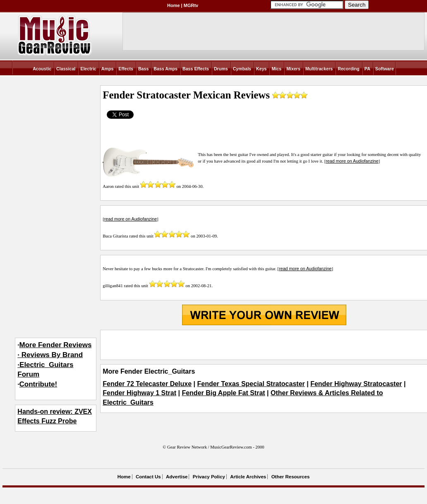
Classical (66, 69)
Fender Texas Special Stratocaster (251, 384)
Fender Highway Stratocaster (356, 384)
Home (174, 5)
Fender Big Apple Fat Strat (223, 393)
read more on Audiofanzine (352, 161)
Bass (143, 69)
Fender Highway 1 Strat (139, 393)
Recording (349, 69)
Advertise (177, 477)
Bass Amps (166, 69)
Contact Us (148, 477)
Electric (88, 69)
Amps (108, 69)
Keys (261, 69)
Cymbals (242, 69)
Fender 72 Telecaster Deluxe (147, 384)
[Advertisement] (264, 345)
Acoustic (42, 69)
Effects (126, 69)
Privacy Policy (209, 477)
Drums (221, 69)
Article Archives (248, 477)
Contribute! (38, 384)
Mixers (293, 69)
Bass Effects (196, 69)
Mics (276, 69)
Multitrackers (319, 69)
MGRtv (191, 5)
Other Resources (291, 477)
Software (385, 69)
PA (367, 69)
